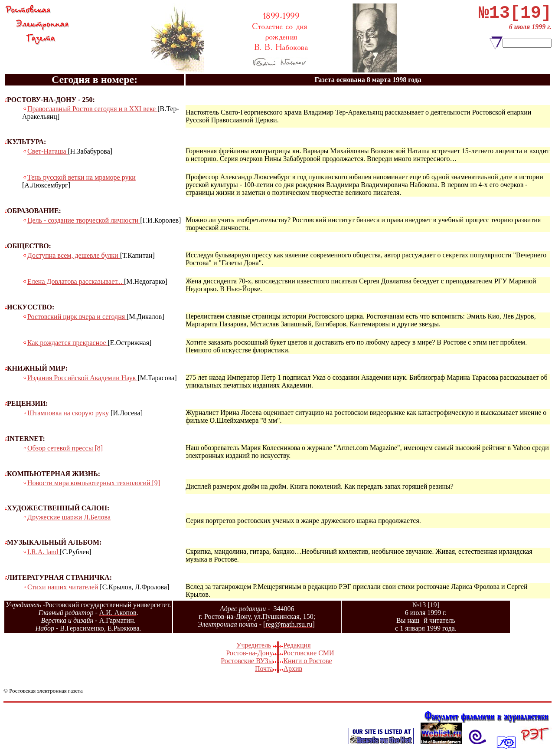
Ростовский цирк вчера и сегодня (77, 317)
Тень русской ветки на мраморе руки (82, 177)
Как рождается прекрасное (67, 343)
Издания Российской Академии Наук (82, 378)
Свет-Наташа (48, 151)
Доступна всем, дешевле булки (74, 255)
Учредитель (254, 645)
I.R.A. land (44, 552)
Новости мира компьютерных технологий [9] (94, 483)
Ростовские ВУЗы (247, 661)
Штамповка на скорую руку (69, 413)
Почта (264, 669)
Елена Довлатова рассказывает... (76, 281)
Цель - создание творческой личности (84, 220)
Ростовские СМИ (309, 653)
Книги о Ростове (307, 661)
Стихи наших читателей (64, 587)
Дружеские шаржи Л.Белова (69, 517)
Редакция (297, 645)
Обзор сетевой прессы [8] (65, 448)
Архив (293, 669)
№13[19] (515, 15)
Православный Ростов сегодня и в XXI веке (92, 109)
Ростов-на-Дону (249, 653)
